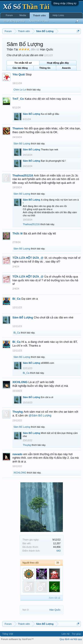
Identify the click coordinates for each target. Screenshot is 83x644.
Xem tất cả (54, 598)
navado (17, 454)
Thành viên (39, 15)
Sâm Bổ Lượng (31, 114)
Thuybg (18, 412)
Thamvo (18, 128)
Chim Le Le (20, 90)
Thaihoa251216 (23, 175)
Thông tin (45, 68)
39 (58, 563)
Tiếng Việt (8, 634)
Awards (66, 68)
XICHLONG (20, 382)
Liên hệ (66, 634)
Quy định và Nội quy (71, 639)
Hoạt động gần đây (58, 63)
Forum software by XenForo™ (17, 639)
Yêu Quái (19, 74)
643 (58, 551)
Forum (9, 15)
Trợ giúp (76, 634)
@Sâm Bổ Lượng (40, 415)
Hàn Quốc (55, 610)
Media (23, 15)
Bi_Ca (16, 299)
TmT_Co (18, 99)
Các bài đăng (20, 68)
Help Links (58, 15)
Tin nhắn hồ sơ (23, 63)
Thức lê (18, 233)
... (54, 21)
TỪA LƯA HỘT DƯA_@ (28, 258)
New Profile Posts (39, 21)
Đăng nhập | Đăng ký (65, 3)
